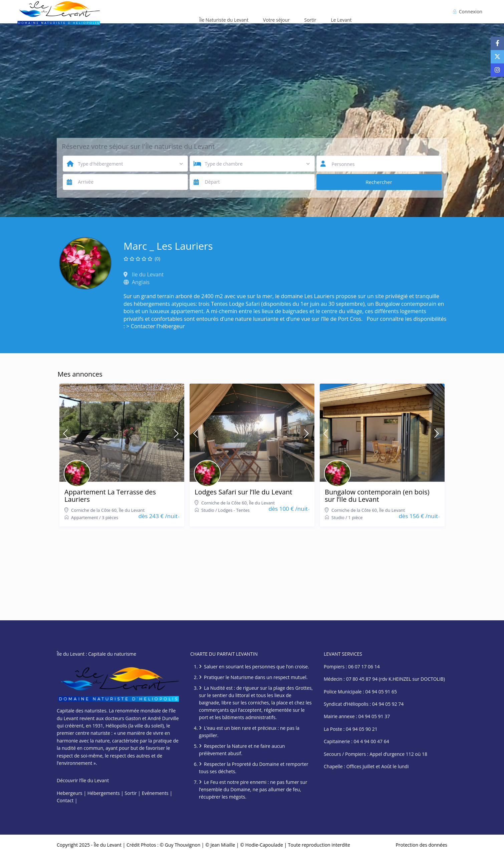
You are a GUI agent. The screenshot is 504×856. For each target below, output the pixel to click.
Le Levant (341, 20)
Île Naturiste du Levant (224, 20)
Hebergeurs (70, 793)
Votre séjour (276, 20)
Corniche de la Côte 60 (94, 510)
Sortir (310, 20)
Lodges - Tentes (234, 510)
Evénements (155, 793)
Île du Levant (132, 510)
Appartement (85, 517)
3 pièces (110, 517)
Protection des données (421, 845)
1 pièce (355, 517)
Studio (208, 510)
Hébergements (104, 793)
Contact (65, 800)
